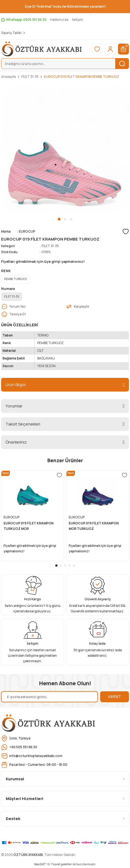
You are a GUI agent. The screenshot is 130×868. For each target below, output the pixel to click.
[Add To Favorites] (126, 232)
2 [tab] (65, 219)
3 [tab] (71, 219)
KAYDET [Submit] (115, 697)
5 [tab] (74, 566)
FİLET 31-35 (50, 246)
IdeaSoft (40, 864)
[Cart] (123, 49)
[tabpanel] (65, 149)
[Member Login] (110, 49)
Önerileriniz (16, 442)
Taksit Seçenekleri (23, 424)
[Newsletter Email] (50, 697)
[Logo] (42, 49)
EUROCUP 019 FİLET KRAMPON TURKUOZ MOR (29, 526)
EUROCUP (27, 231)
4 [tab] (70, 566)
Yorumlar (14, 406)
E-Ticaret (54, 864)
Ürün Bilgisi (16, 385)
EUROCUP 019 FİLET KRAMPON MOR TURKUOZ (94, 526)
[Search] (65, 64)
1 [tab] (59, 219)
